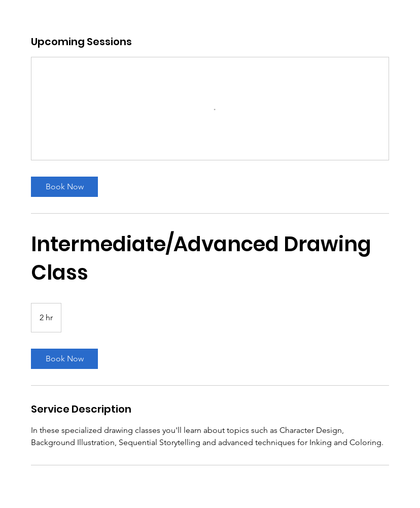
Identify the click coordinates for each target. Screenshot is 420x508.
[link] (64, 187)
